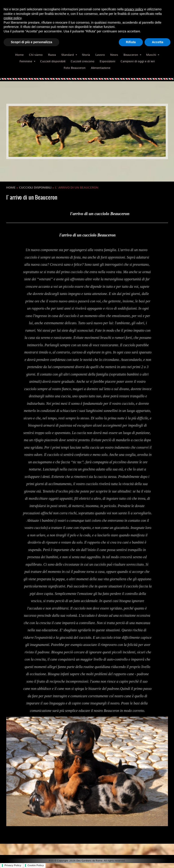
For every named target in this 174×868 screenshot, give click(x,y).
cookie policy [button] (12, 18)
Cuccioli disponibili (53, 61)
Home (19, 55)
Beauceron (132, 55)
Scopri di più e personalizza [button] (31, 42)
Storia (86, 55)
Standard (69, 55)
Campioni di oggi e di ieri (138, 61)
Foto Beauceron (75, 68)
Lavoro (100, 55)
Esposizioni (107, 61)
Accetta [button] (157, 42)
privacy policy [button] (134, 9)
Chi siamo (36, 55)
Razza (52, 55)
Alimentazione (101, 68)
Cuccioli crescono (83, 61)
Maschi (153, 55)
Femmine (27, 61)
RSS (51, 861)
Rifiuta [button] (131, 42)
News (114, 55)
